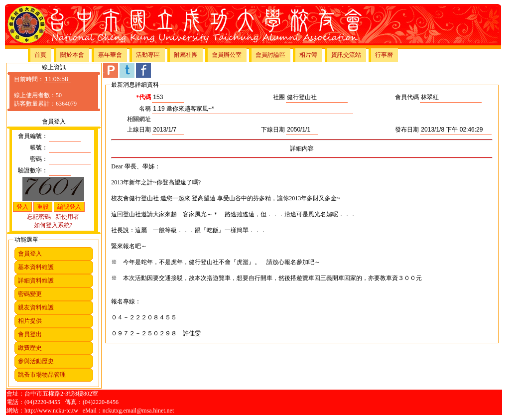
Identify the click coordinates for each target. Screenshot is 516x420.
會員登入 (30, 254)
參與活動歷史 (36, 361)
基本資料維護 (36, 267)
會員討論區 (270, 55)
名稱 (145, 109)
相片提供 (30, 321)
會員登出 (30, 334)
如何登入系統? (53, 225)
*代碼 (143, 97)
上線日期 (139, 130)
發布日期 (407, 130)
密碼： (39, 159)
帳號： (39, 147)
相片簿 (308, 55)
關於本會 (72, 55)
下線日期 (273, 130)
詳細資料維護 (36, 280)
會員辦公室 (227, 55)
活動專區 (148, 55)
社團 (279, 97)
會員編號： (33, 136)
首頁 (40, 55)
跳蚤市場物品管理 (42, 375)
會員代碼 (407, 97)
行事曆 (384, 55)
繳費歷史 (30, 348)
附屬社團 (186, 55)
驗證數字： (33, 170)
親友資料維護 (36, 307)
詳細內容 (302, 148)
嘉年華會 (110, 55)
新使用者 (67, 217)
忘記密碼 (39, 217)
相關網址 (139, 119)
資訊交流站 (346, 55)
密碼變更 (30, 294)
